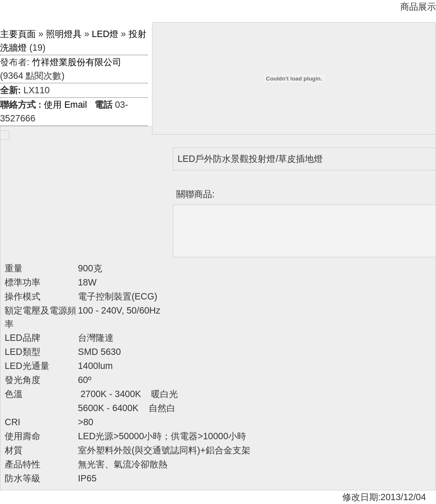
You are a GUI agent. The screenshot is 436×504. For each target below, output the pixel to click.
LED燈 (105, 34)
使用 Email (65, 105)
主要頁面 (18, 34)
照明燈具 (64, 34)
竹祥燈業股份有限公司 (77, 62)
